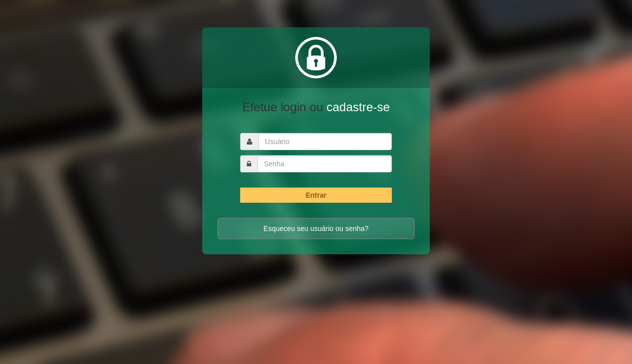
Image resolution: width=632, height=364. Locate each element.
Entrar (316, 195)
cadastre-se (358, 107)
